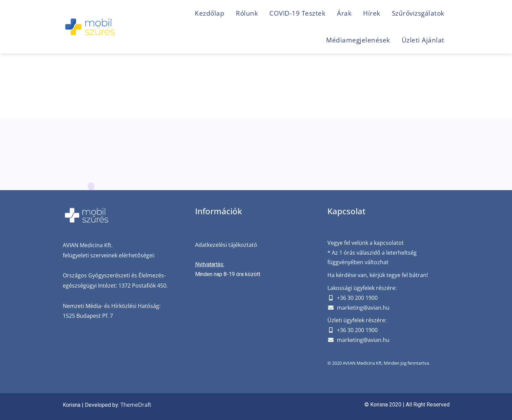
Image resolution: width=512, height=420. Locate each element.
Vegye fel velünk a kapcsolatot (366, 243)
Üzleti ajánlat (423, 40)
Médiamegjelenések (358, 40)
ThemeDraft (136, 405)
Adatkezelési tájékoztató (226, 245)
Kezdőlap (210, 13)
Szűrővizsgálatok (418, 13)
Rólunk (247, 13)
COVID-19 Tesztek (297, 13)
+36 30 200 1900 (357, 298)
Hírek (372, 13)
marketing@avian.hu (363, 308)
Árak (344, 13)
